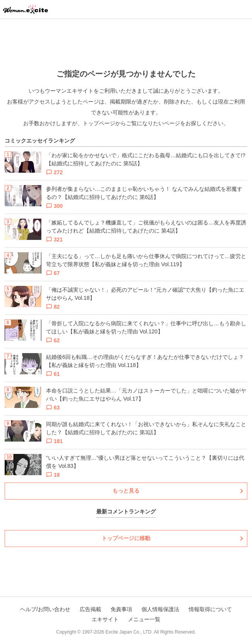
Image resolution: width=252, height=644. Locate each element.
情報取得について (210, 609)
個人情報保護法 (160, 609)
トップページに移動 (126, 538)
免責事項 (121, 609)
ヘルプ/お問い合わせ (45, 609)
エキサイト (105, 619)
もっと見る (126, 491)
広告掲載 (90, 609)
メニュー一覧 (144, 619)
